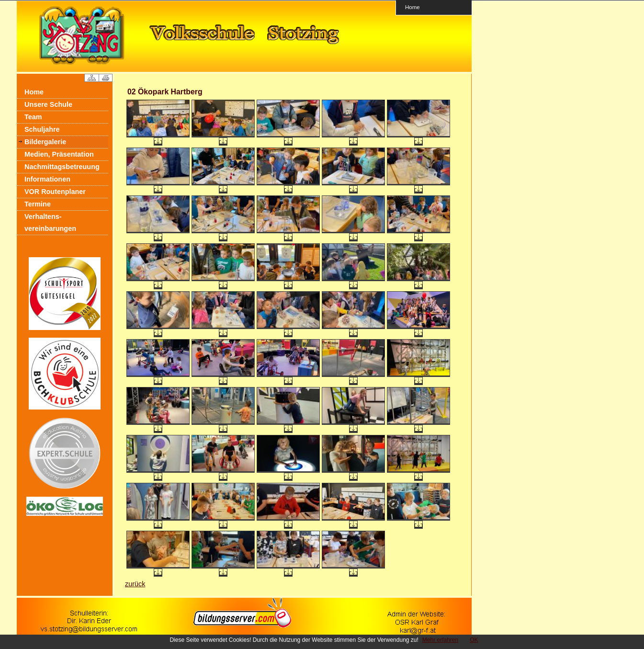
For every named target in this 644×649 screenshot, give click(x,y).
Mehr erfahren (440, 640)
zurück (135, 584)
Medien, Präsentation (59, 154)
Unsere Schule (48, 104)
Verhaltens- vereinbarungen (50, 222)
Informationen (47, 179)
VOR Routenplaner (55, 192)
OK (474, 640)
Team (33, 117)
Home (412, 7)
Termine (38, 204)
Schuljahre (42, 129)
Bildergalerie (45, 142)
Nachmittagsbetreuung (62, 167)
